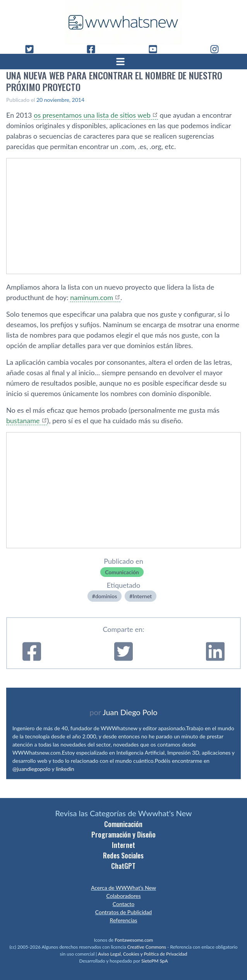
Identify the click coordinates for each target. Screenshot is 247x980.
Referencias (124, 920)
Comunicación (122, 572)
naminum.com (92, 297)
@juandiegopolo (31, 769)
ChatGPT (123, 866)
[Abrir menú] (123, 62)
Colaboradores (123, 896)
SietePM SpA (155, 961)
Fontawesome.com (134, 940)
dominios (106, 596)
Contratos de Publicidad (123, 912)
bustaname (23, 420)
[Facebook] (94, 49)
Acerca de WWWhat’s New (123, 888)
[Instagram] (218, 49)
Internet (142, 596)
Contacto (123, 904)
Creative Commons (147, 947)
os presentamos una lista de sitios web (92, 115)
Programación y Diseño (123, 834)
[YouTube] (156, 49)
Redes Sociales (123, 855)
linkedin (65, 769)
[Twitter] (33, 49)
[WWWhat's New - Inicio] (123, 22)
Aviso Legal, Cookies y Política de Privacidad (143, 954)
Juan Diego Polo (130, 712)
